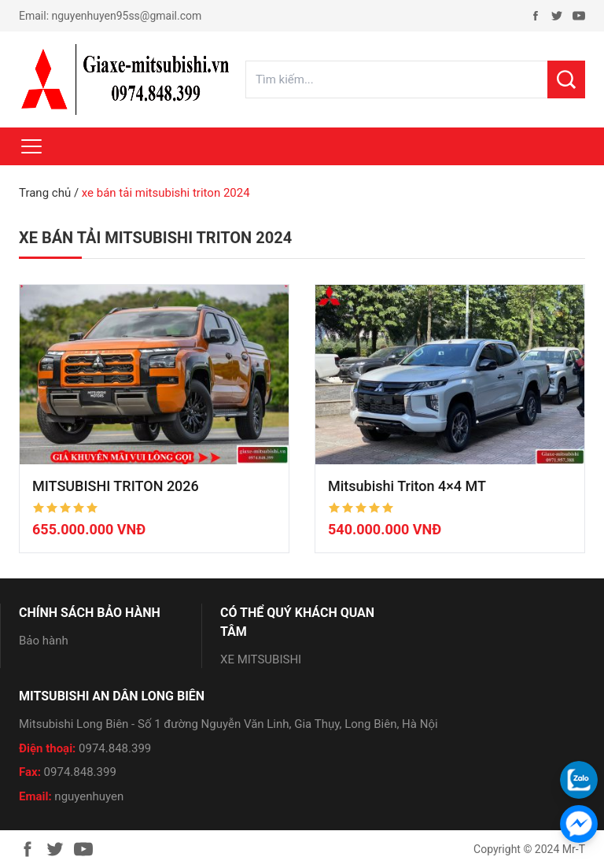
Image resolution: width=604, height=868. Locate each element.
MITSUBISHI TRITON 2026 (116, 486)
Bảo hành (44, 641)
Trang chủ (45, 193)
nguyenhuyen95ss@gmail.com (127, 16)
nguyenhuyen (89, 796)
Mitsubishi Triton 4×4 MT (407, 486)
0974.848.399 (115, 748)
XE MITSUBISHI (261, 659)
